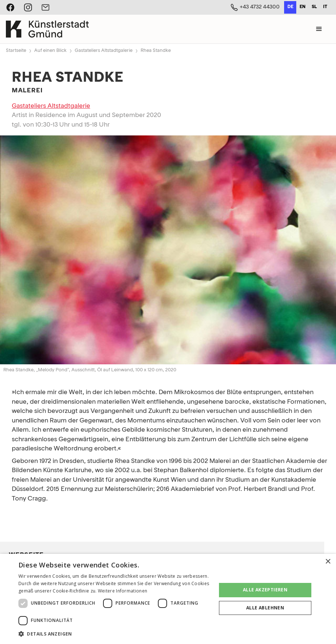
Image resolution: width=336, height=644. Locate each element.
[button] (319, 29)
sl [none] (314, 7)
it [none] (325, 7)
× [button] (328, 562)
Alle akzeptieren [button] (265, 590)
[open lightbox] (168, 250)
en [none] (303, 7)
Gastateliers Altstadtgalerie (104, 51)
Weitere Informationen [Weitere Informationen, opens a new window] (123, 591)
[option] (302, 7)
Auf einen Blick (50, 51)
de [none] (290, 7)
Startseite (16, 51)
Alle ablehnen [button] (265, 608)
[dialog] (168, 599)
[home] (47, 29)
